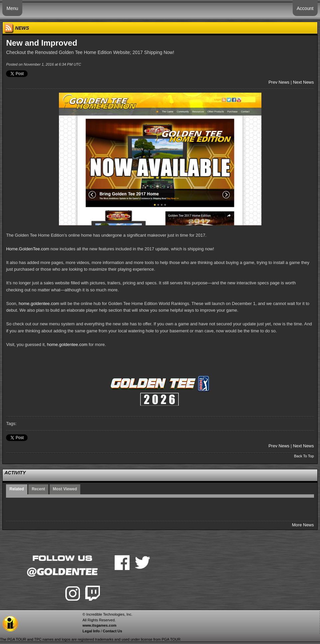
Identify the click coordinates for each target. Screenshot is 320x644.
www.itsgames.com (100, 625)
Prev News (279, 82)
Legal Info (91, 631)
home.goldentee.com (39, 303)
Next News (304, 82)
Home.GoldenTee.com (27, 249)
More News (303, 525)
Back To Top (304, 456)
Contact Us (113, 631)
